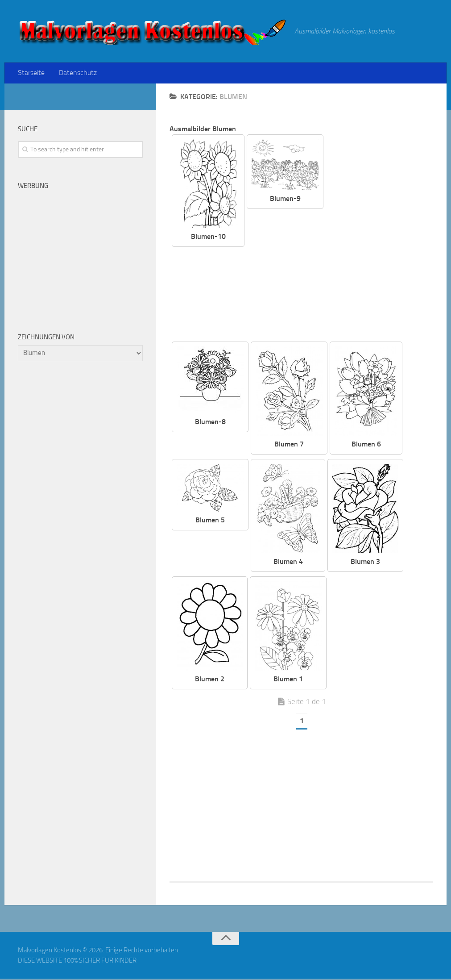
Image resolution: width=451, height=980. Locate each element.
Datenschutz (76, 73)
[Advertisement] (346, 277)
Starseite (31, 73)
